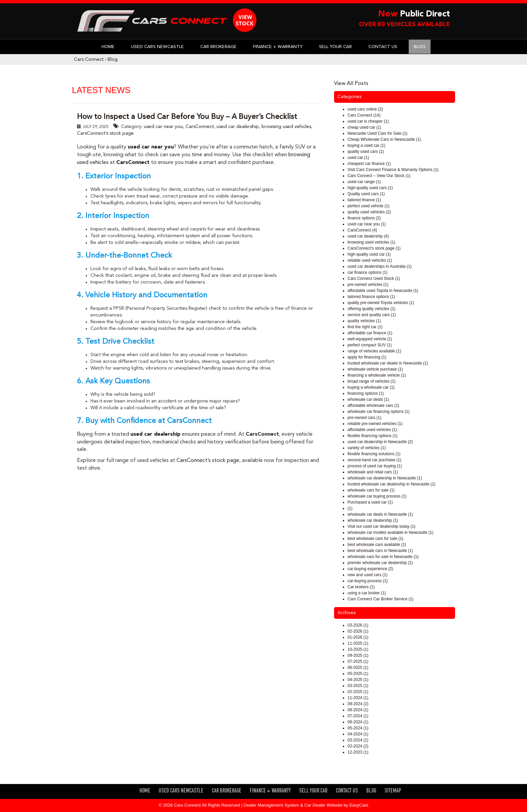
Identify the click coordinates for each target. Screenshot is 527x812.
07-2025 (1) (358, 661)
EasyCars (359, 805)
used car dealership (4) (368, 236)
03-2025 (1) (358, 686)
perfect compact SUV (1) (370, 345)
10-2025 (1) (358, 649)
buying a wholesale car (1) (371, 387)
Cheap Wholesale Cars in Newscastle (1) (384, 139)
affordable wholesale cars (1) (373, 405)
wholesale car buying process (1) (377, 496)
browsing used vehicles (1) (371, 242)
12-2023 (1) (358, 752)
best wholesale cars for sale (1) (375, 539)
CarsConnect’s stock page (105, 133)
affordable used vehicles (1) (372, 430)
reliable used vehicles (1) (370, 260)
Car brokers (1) (361, 587)
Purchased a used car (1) (370, 502)
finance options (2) (364, 218)
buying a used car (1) (367, 145)
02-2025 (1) (358, 692)
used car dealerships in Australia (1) (380, 266)
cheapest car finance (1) (369, 164)
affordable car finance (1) (370, 333)
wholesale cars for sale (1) (371, 490)
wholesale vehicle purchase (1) (375, 369)
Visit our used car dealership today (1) (381, 526)
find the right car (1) (365, 327)
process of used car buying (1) (375, 466)
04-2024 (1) (358, 734)
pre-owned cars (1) (364, 418)
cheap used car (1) (364, 127)
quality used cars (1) (366, 152)
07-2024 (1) (358, 716)
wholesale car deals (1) (368, 399)
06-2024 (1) (358, 722)
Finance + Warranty (278, 47)
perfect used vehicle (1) (369, 206)
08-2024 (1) (358, 710)
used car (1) (358, 158)
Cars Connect (89, 59)
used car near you (163, 127)
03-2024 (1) (358, 740)
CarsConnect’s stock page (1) (374, 248)
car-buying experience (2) (370, 569)
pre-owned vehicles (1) (368, 285)
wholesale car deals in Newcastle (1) (380, 514)
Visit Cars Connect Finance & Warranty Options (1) (393, 170)
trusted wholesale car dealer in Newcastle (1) (388, 363)
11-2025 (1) (358, 643)
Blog (420, 47)
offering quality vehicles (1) (372, 309)
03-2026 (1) (358, 625)
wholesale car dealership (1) (373, 520)
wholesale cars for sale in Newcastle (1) (383, 557)
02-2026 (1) (358, 631)
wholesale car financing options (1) (379, 412)
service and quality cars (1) (372, 315)
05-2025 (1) (358, 674)
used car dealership (238, 127)
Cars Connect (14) (364, 115)
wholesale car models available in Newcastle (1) (390, 532)
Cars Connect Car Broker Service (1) (380, 599)
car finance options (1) (368, 272)
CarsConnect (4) (362, 230)
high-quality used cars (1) (370, 188)
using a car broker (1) (367, 593)
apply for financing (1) (367, 357)
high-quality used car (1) (369, 254)
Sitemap (393, 791)
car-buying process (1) (368, 581)
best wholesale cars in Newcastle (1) (380, 551)
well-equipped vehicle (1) (370, 339)
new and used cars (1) (368, 575)
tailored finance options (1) (371, 297)
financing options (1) (366, 393)
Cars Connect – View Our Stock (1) (379, 176)
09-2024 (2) (358, 704)
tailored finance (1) (364, 200)
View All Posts (351, 84)
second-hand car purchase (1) (374, 460)
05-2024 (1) (358, 728)
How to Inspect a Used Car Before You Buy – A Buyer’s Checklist (187, 117)
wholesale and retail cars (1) (373, 472)
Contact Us (383, 47)
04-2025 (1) (358, 680)
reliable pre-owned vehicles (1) (375, 424)
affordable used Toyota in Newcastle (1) (383, 291)
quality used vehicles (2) (369, 212)
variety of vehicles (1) (367, 448)
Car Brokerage (218, 47)
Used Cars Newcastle (157, 47)
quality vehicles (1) (364, 321)
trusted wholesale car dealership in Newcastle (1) (391, 484)
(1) (350, 508)
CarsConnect (200, 127)
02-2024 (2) (358, 746)
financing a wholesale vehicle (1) (377, 375)
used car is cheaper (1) (368, 121)
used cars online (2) (365, 109)
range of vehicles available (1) (374, 351)
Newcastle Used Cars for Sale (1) (377, 133)
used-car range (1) (364, 182)
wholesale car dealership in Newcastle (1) (385, 478)
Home (108, 47)
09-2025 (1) (358, 655)
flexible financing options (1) (373, 436)
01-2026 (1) (358, 637)
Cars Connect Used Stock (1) (374, 279)
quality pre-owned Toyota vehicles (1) (381, 303)
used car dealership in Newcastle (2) (380, 442)
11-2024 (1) (358, 698)
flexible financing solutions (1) (374, 454)
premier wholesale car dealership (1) (380, 563)
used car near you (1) (367, 224)
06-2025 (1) (358, 668)
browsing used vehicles (286, 127)
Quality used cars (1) (366, 194)
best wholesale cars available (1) (377, 545)
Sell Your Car (335, 47)
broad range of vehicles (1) (372, 381)
